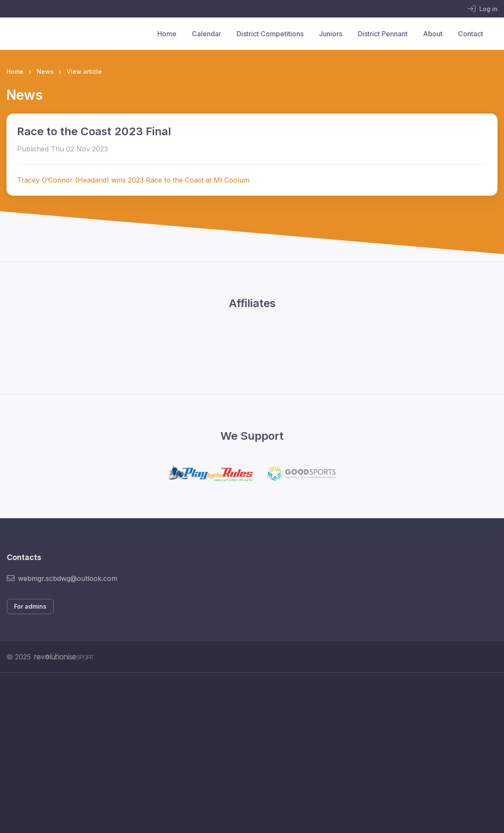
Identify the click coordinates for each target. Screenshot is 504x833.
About (433, 34)
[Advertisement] (252, 753)
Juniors (331, 34)
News (45, 71)
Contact (471, 34)
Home (167, 34)
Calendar (207, 34)
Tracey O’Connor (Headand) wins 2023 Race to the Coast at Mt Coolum (134, 180)
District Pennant (383, 34)
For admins (30, 606)
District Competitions (270, 34)
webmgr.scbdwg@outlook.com (62, 578)
